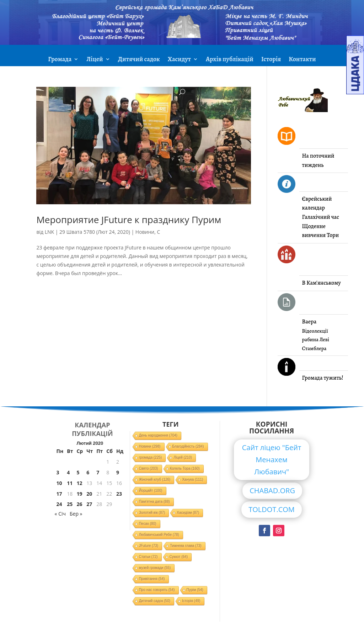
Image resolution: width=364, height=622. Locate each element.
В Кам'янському (322, 283)
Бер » (76, 514)
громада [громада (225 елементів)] (151, 457)
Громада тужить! (323, 378)
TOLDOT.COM (272, 509)
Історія (271, 60)
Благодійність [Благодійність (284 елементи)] (188, 446)
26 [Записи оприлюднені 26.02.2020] (79, 504)
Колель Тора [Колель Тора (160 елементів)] (185, 468)
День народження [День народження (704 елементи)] (158, 435)
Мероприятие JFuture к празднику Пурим (129, 220)
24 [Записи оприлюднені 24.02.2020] (59, 504)
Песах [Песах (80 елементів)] (148, 524)
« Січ (60, 514)
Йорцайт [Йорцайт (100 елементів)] (151, 491)
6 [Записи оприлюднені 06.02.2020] (88, 472)
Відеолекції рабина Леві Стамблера (316, 340)
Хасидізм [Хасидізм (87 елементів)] (188, 513)
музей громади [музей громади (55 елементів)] (155, 568)
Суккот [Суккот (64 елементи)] (179, 557)
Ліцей (95, 60)
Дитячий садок (139, 60)
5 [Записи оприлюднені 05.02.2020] (78, 472)
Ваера (309, 322)
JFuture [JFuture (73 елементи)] (149, 546)
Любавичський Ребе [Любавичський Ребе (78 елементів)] (159, 535)
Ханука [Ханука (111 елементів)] (192, 479)
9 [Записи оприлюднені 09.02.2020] (118, 472)
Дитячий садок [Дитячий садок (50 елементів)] (155, 601)
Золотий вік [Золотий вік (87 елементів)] (152, 513)
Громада (60, 60)
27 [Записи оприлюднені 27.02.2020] (89, 504)
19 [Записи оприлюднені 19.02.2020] (79, 494)
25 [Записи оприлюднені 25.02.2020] (70, 504)
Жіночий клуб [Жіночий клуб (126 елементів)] (155, 479)
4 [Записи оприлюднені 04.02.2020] (68, 472)
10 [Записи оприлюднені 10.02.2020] (59, 483)
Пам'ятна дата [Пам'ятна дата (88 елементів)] (154, 502)
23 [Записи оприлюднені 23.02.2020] (119, 494)
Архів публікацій (230, 60)
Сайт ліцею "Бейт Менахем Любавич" (272, 460)
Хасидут (179, 60)
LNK (49, 232)
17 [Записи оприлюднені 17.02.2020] (59, 494)
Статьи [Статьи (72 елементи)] (148, 557)
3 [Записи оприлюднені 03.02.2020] (58, 472)
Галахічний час (321, 217)
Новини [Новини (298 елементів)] (150, 446)
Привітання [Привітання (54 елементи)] (152, 579)
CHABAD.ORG (272, 491)
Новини (145, 232)
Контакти (302, 60)
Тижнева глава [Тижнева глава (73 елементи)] (186, 546)
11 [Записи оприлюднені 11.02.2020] (70, 483)
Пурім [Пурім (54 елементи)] (195, 590)
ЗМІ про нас (182, 77)
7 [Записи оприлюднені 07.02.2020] (98, 472)
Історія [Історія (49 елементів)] (191, 601)
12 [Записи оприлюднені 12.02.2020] (79, 483)
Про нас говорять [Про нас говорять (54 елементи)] (157, 590)
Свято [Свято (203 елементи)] (149, 468)
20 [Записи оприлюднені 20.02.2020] (89, 494)
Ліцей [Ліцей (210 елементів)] (183, 457)
